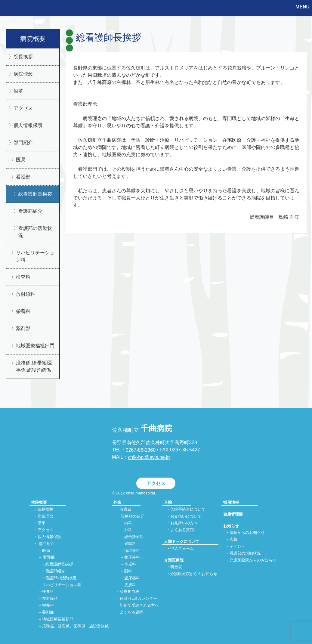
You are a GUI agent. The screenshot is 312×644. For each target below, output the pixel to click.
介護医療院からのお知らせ (194, 574)
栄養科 (23, 311)
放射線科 (26, 294)
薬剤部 (23, 328)
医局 (21, 160)
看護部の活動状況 (35, 232)
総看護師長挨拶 (35, 194)
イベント (237, 546)
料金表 (176, 567)
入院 (168, 502)
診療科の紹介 (133, 516)
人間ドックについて (182, 542)
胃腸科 (130, 544)
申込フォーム (182, 548)
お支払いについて (186, 516)
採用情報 (231, 502)
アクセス (23, 108)
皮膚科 (130, 585)
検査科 (23, 277)
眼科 (128, 571)
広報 (233, 540)
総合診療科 (134, 537)
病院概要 (33, 39)
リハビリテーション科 (35, 256)
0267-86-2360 (141, 450)
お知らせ (231, 526)
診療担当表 (130, 592)
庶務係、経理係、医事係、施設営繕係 (75, 626)
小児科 (130, 564)
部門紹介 (23, 142)
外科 (128, 530)
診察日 (126, 509)
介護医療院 (174, 560)
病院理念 (23, 74)
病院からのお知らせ (247, 533)
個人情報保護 (28, 125)
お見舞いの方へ (184, 523)
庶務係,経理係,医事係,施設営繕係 (34, 366)
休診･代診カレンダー (138, 599)
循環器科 (132, 551)
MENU (303, 7)
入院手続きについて (188, 509)
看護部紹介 (30, 211)
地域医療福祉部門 (35, 346)
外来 (117, 502)
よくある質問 (131, 612)
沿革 (18, 91)
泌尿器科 (132, 578)
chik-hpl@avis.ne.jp (149, 457)
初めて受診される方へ (139, 605)
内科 (128, 523)
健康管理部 (233, 514)
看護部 (23, 177)
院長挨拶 (23, 57)
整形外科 (132, 557)
